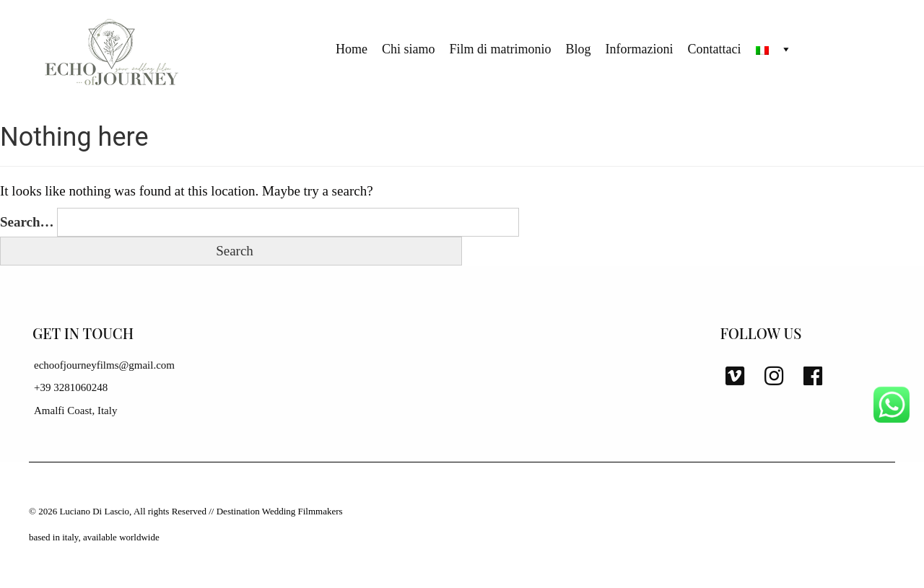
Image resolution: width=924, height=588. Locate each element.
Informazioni (640, 49)
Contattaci (715, 49)
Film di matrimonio (501, 49)
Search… (27, 222)
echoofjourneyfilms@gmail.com (104, 365)
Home (352, 49)
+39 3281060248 (71, 387)
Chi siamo (409, 49)
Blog (579, 49)
